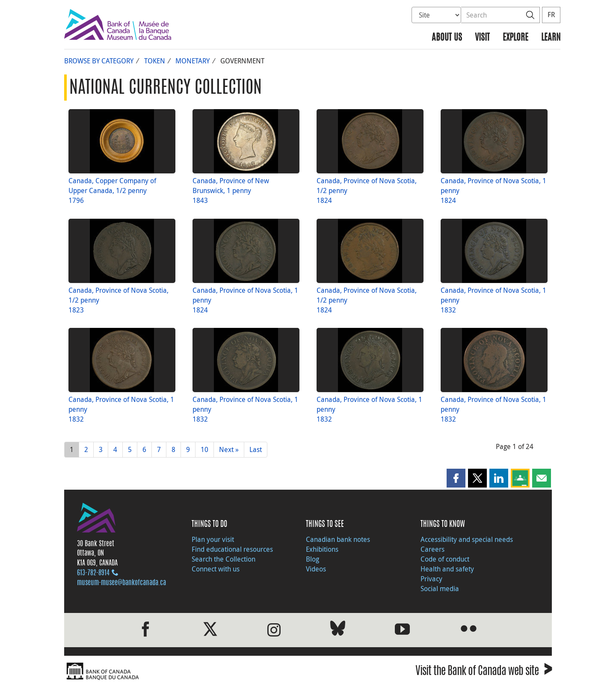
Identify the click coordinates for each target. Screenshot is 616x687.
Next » (229, 449)
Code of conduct (445, 559)
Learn (551, 38)
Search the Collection (224, 559)
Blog (312, 559)
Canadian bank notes (338, 539)
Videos (316, 569)
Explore (515, 38)
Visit (482, 38)
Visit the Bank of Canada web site (484, 672)
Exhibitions (322, 549)
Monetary (192, 61)
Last (256, 449)
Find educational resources (232, 549)
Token (155, 61)
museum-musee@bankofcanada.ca (121, 583)
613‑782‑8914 (93, 573)
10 (204, 449)
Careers (432, 549)
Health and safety (447, 569)
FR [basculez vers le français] (551, 15)
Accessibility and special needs (467, 539)
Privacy (431, 579)
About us (447, 38)
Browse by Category (99, 61)
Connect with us (216, 569)
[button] (456, 478)
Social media (440, 589)
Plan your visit (213, 539)
